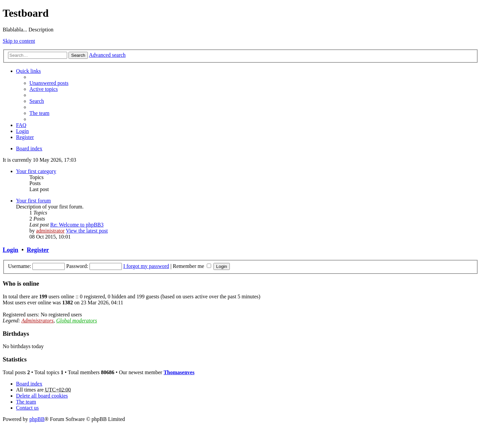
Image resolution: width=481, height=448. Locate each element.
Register (38, 250)
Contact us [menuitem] (27, 408)
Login (11, 250)
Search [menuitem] (37, 101)
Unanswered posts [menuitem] (49, 83)
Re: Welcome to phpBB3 (77, 225)
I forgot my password (146, 266)
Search (78, 55)
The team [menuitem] (39, 113)
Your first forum (33, 201)
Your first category (36, 171)
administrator (50, 231)
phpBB (37, 419)
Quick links (28, 71)
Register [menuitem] (25, 137)
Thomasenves (179, 372)
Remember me (192, 266)
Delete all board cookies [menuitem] (42, 396)
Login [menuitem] (22, 131)
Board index (29, 384)
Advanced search (107, 55)
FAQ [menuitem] (21, 125)
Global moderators (76, 321)
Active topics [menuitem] (44, 89)
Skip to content (19, 41)
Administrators (37, 321)
